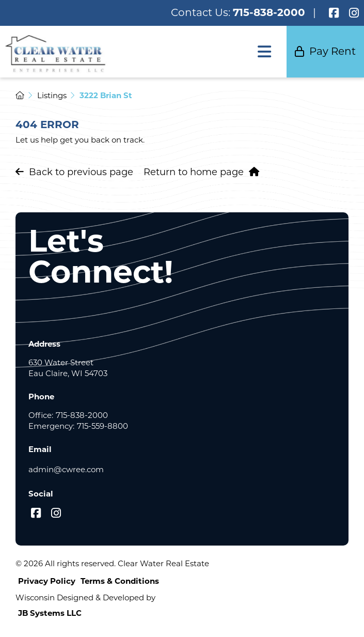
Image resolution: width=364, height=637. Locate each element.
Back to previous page (74, 172)
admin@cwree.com (66, 469)
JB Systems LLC (50, 613)
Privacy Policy (47, 581)
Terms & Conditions (120, 581)
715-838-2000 (269, 12)
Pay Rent (325, 51)
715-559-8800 (102, 426)
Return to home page (201, 172)
